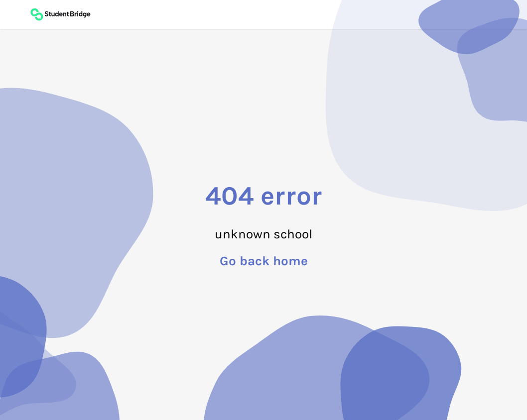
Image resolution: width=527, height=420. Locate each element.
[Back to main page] (60, 14)
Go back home (264, 261)
